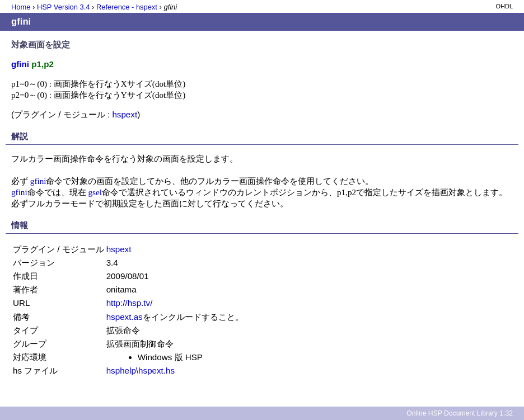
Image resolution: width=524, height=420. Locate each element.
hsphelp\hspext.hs (141, 371)
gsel (95, 192)
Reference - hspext (127, 7)
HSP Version (63, 7)
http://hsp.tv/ (130, 303)
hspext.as (125, 317)
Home (21, 7)
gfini (38, 181)
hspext (125, 114)
